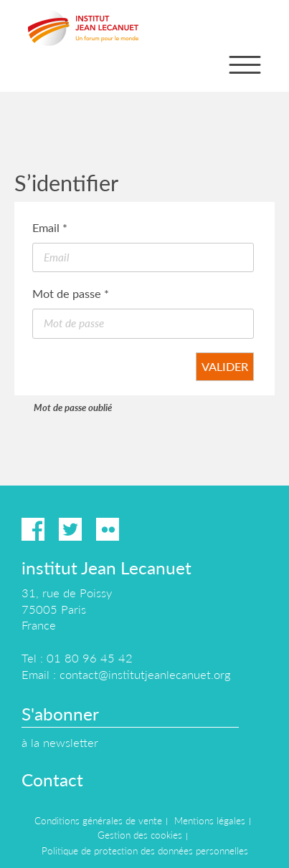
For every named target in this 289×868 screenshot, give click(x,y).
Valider (225, 366)
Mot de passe (71, 293)
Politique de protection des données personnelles (145, 851)
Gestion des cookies (140, 835)
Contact (52, 780)
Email (50, 227)
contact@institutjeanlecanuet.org (145, 674)
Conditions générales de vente (98, 821)
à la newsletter (60, 742)
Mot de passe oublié (73, 408)
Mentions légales (210, 821)
